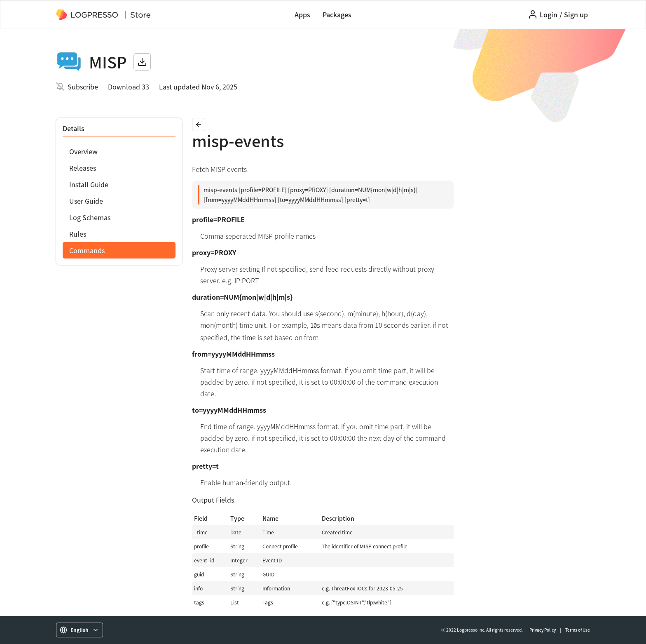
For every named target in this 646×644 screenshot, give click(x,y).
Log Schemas (90, 217)
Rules (78, 234)
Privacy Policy (543, 630)
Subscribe (83, 87)
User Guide (86, 201)
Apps (302, 14)
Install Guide (89, 184)
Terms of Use (578, 630)
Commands (87, 250)
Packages (337, 14)
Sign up (576, 14)
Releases (83, 168)
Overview (83, 151)
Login (549, 14)
